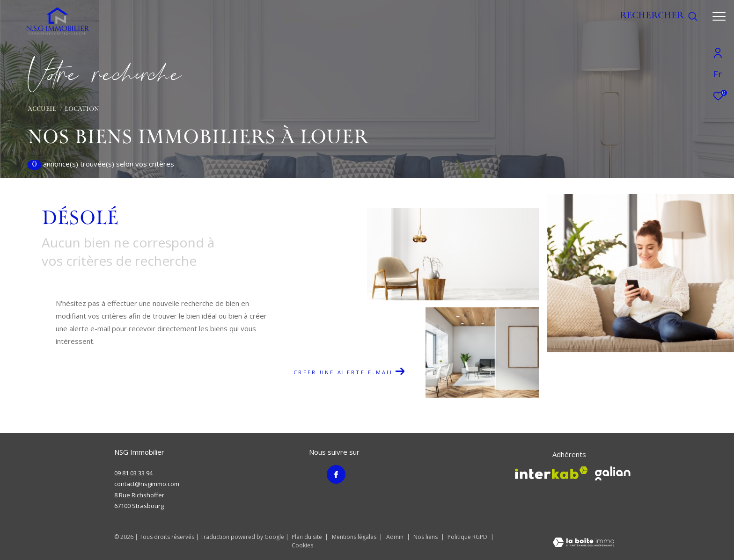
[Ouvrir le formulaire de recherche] (659, 16)
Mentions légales (355, 537)
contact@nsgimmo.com (147, 484)
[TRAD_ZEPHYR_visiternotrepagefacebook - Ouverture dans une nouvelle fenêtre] (336, 474)
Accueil (42, 109)
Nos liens (426, 537)
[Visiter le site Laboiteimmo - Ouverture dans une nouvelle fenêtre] (584, 544)
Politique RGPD (467, 537)
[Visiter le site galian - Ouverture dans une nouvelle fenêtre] (613, 473)
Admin (396, 537)
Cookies (302, 545)
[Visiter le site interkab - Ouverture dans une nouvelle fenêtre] (551, 473)
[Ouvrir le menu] (719, 16)
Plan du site (308, 537)
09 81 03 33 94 (133, 473)
